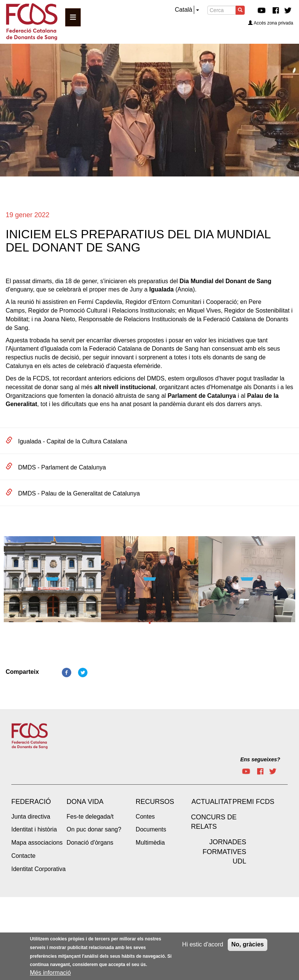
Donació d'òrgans (90, 843)
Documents (151, 829)
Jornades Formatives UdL (224, 852)
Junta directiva (31, 817)
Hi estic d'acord (203, 944)
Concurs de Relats (214, 822)
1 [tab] (150, 623)
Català (184, 10)
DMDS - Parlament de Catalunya (62, 467)
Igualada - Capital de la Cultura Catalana (73, 441)
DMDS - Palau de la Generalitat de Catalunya (79, 493)
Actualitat (212, 802)
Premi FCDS (253, 802)
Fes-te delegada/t (90, 817)
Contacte (23, 856)
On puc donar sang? (94, 829)
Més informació (50, 973)
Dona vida (85, 802)
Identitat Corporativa (38, 869)
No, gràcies (247, 944)
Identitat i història (34, 829)
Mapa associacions (37, 843)
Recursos (155, 802)
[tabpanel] (52, 582)
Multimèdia (150, 843)
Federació (31, 802)
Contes (145, 817)
